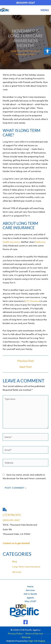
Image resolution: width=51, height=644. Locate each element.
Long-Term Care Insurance (25, 51)
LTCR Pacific (12, 515)
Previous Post (26, 361)
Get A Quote (30, 594)
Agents (30, 598)
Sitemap (26, 637)
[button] (47, 51)
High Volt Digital (37, 641)
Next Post (26, 367)
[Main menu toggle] (44, 10)
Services (17, 572)
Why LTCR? (30, 601)
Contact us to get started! (16, 543)
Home (30, 586)
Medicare (40, 242)
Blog (15, 561)
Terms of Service (34, 633)
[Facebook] (26, 622)
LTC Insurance (32, 301)
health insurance (11, 242)
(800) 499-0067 (11, 520)
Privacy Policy (15, 633)
